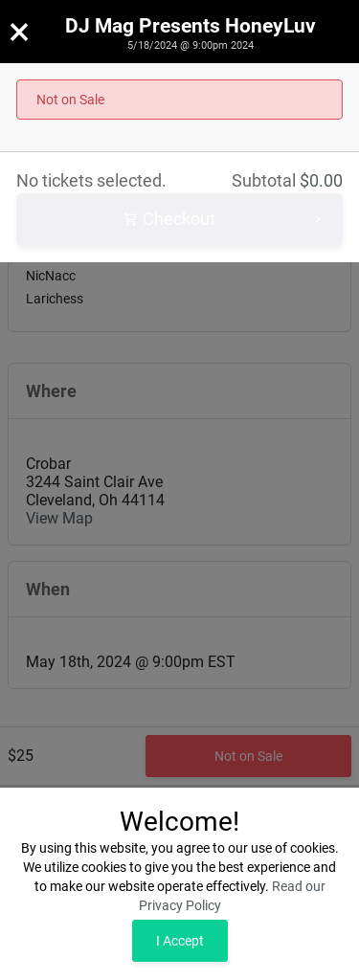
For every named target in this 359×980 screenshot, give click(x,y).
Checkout (224, 220)
